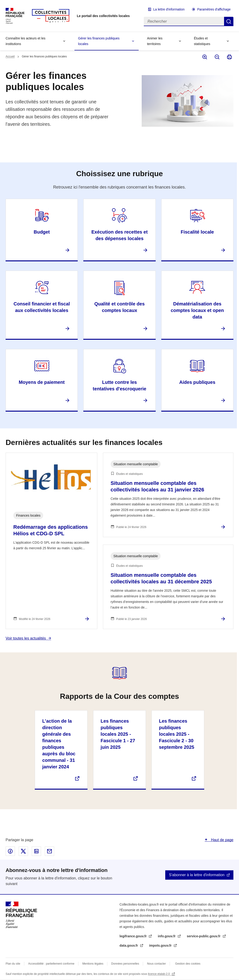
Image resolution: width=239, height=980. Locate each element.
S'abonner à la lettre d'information (197, 875)
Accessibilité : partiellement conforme (51, 964)
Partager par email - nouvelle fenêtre (49, 851)
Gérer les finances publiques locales (99, 41)
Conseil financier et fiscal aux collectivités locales (42, 307)
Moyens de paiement (42, 382)
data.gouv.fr (129, 945)
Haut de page (222, 840)
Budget (42, 232)
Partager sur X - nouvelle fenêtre (23, 851)
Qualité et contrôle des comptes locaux (119, 307)
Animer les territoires (155, 41)
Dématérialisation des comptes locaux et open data (197, 310)
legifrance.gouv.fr (134, 936)
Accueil (10, 56)
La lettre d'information (169, 9)
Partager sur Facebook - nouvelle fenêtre (10, 851)
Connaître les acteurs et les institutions (25, 41)
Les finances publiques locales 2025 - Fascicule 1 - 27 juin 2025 (118, 734)
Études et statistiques (202, 41)
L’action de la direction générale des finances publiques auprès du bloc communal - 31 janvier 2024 (59, 744)
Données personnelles (125, 964)
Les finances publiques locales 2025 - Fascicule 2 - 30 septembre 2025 (177, 734)
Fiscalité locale (197, 232)
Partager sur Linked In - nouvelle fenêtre (36, 851)
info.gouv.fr (167, 936)
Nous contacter (156, 964)
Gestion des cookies (188, 964)
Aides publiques (197, 382)
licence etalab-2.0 (159, 974)
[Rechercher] (184, 21)
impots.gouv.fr (161, 945)
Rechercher (229, 21)
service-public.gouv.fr (204, 936)
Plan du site (13, 964)
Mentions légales (93, 964)
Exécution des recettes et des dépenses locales (119, 235)
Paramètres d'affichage (214, 9)
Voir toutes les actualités (26, 638)
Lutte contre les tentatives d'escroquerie (119, 385)
